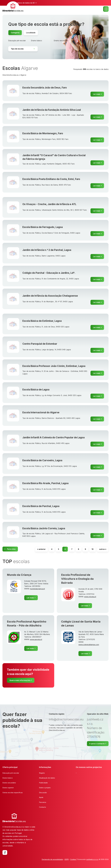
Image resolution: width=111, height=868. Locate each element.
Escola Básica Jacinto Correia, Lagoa (44, 528)
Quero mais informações (20, 680)
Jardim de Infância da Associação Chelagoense (50, 296)
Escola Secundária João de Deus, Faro (45, 88)
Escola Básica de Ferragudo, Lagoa (43, 227)
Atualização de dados (47, 778)
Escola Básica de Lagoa (36, 390)
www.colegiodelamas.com (89, 645)
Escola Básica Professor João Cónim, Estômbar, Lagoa (54, 366)
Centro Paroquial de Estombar (40, 344)
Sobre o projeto (45, 788)
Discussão (43, 793)
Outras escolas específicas (13, 793)
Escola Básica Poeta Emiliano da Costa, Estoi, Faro (51, 179)
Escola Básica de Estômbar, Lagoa (42, 321)
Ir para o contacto (97, 744)
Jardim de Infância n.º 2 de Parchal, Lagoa (47, 250)
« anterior (41, 549)
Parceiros (43, 802)
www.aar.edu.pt (36, 639)
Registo (42, 773)
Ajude (41, 797)
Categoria (15, 33)
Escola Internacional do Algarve (41, 412)
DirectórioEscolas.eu (11, 75)
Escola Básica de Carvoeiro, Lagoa (42, 460)
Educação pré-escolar (17, 41)
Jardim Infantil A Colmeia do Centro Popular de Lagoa (54, 437)
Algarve (23, 75)
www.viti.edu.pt (90, 597)
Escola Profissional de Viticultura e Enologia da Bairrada (77, 579)
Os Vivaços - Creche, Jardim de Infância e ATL (49, 204)
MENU (106, 9)
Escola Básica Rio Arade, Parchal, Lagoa (45, 483)
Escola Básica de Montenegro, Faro (43, 133)
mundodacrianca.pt (37, 589)
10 (93, 549)
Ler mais (97, 94)
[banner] (13, 7)
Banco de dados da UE (26, 3)
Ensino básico (36, 41)
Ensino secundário (61, 41)
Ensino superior (8, 788)
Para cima (11, 549)
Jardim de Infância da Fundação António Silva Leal (52, 110)
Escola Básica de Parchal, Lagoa (41, 506)
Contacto (43, 807)
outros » (103, 549)
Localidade (31, 33)
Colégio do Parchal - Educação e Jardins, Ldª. (49, 273)
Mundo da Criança (19, 575)
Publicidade (43, 783)
